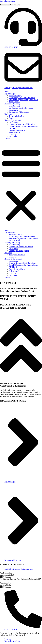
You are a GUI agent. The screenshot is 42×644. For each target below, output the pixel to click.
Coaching (12, 134)
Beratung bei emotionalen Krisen (21, 108)
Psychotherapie (10, 94)
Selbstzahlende (14, 132)
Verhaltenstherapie (16, 96)
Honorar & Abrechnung (13, 120)
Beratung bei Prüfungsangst (19, 112)
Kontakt (7, 139)
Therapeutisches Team (17, 116)
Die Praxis (8, 114)
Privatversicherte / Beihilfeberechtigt (22, 124)
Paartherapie (13, 110)
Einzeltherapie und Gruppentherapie (22, 98)
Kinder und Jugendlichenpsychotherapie (23, 100)
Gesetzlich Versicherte (17, 130)
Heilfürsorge (13, 122)
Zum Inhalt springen (7, 1)
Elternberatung (14, 106)
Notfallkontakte (15, 102)
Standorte (12, 118)
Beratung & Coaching (12, 104)
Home (7, 92)
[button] (21, 184)
